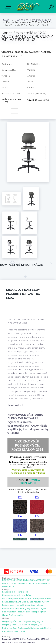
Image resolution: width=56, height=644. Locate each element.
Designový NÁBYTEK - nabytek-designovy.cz (23, 622)
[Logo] (28, 6)
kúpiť (5, 111)
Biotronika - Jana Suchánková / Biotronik (21, 628)
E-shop (9, 7)
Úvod (6, 20)
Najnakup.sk (20, 631)
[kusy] (15, 111)
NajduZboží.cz (45, 628)
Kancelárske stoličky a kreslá (33, 20)
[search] (52, 7)
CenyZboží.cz (8, 631)
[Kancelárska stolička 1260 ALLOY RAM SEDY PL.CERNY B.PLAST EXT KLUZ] (28, 123)
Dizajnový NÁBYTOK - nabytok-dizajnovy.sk (22, 625)
